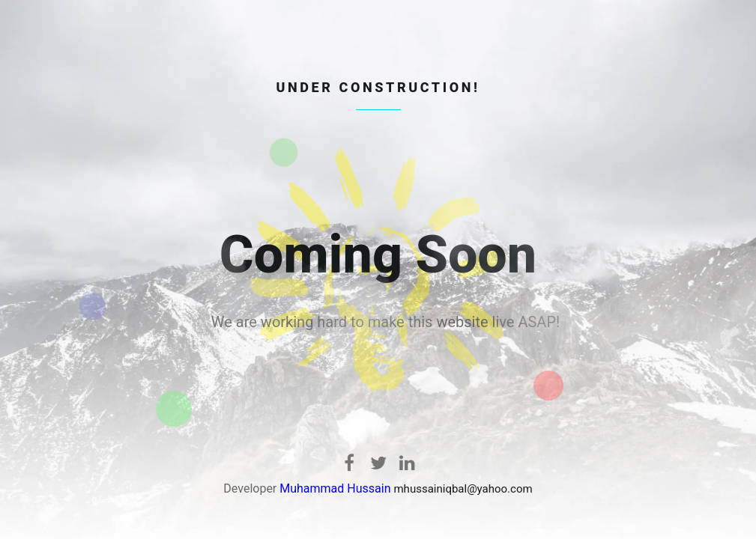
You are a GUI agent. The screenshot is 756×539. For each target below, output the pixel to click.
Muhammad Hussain (335, 488)
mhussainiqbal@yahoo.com (463, 489)
